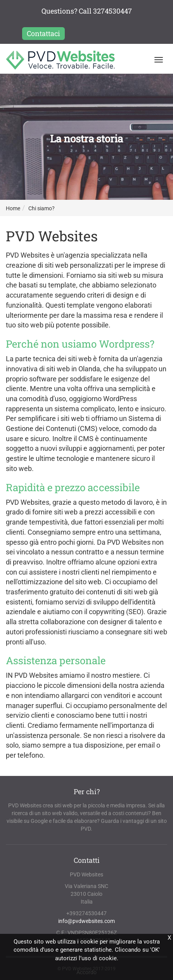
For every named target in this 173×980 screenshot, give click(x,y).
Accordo (86, 972)
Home (13, 208)
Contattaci (43, 33)
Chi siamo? (42, 208)
